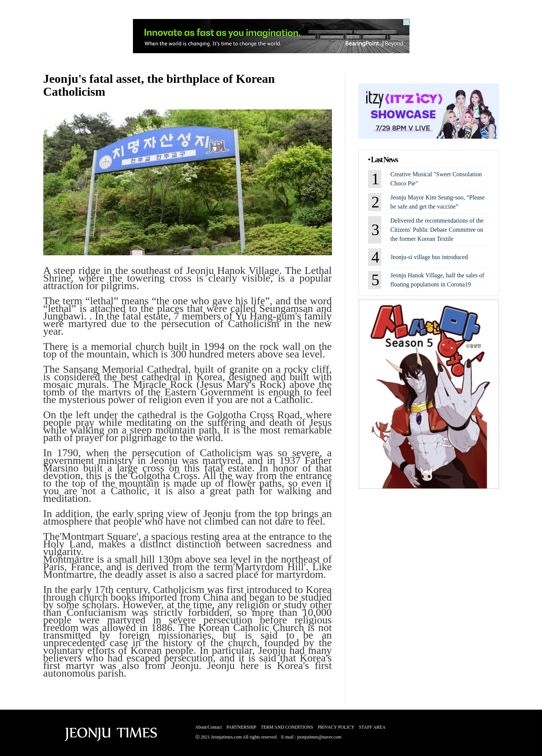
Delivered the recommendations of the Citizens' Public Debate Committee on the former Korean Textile (437, 230)
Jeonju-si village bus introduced (429, 257)
